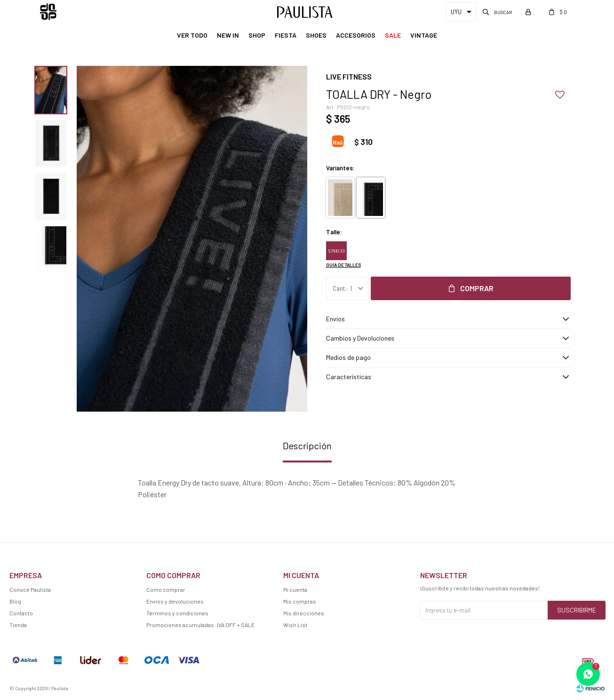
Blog (15, 601)
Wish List (295, 625)
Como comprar (166, 589)
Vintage (424, 35)
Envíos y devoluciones (175, 601)
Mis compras (300, 601)
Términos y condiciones (177, 613)
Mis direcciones (304, 613)
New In (228, 35)
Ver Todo (192, 35)
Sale (393, 35)
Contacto (21, 613)
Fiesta (286, 35)
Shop (257, 35)
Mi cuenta (295, 589)
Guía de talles (343, 265)
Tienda (18, 625)
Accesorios (356, 35)
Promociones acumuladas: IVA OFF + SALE (200, 625)
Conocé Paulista (30, 589)
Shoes (316, 35)
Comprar (477, 288)
